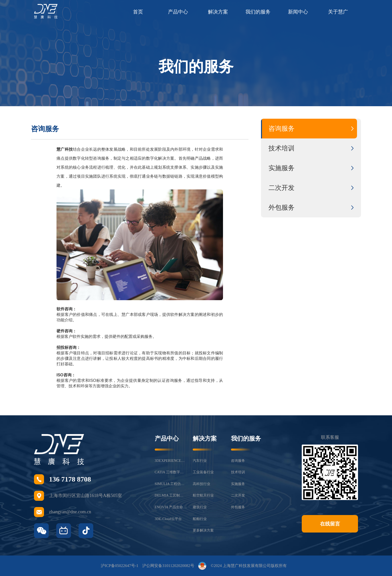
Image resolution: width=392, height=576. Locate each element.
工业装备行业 (203, 472)
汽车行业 (200, 461)
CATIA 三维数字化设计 (171, 472)
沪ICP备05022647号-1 (119, 566)
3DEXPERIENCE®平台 (171, 461)
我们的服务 (258, 12)
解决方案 (218, 12)
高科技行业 (201, 484)
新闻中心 (298, 12)
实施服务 (238, 484)
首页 (138, 12)
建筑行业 (200, 507)
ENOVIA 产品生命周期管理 (171, 507)
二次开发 (238, 495)
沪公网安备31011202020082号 (168, 566)
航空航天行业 (203, 495)
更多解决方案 (203, 530)
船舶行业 (200, 519)
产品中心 (178, 12)
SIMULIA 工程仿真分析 (171, 484)
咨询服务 (238, 461)
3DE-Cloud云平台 (168, 519)
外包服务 (238, 507)
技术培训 (238, 472)
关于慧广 (338, 12)
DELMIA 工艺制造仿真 (171, 495)
